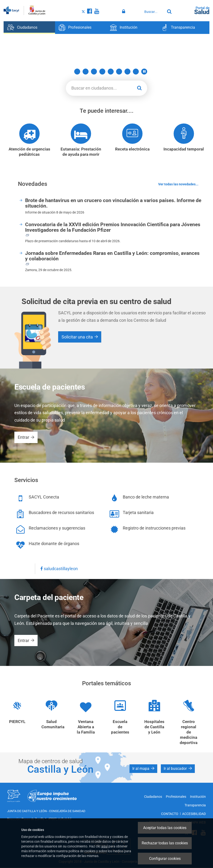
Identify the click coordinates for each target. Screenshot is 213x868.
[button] (144, 72)
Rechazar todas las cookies (165, 843)
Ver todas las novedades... (178, 184)
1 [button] (69, 72)
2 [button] (77, 72)
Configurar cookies (165, 859)
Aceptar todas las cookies (165, 828)
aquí (104, 846)
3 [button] (86, 72)
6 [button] (111, 72)
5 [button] (102, 72)
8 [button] (127, 72)
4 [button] (94, 72)
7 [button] (119, 72)
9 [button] (136, 72)
